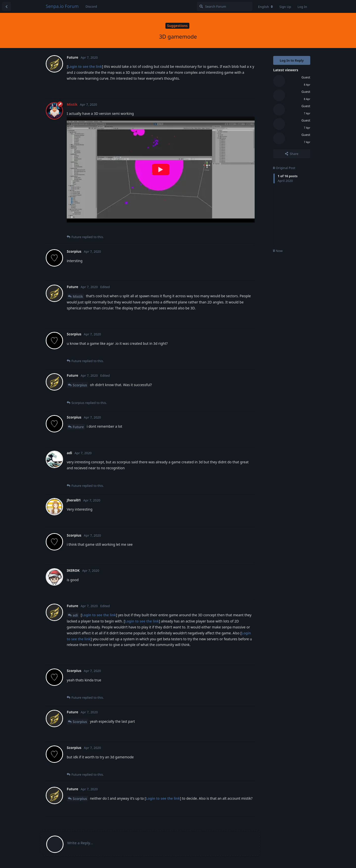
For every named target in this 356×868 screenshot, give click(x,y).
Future (78, 427)
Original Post (284, 168)
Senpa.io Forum (62, 6)
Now (278, 251)
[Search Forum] (225, 6)
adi (75, 615)
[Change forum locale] (266, 7)
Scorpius (80, 385)
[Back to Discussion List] (6, 6)
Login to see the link (85, 66)
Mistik (78, 296)
